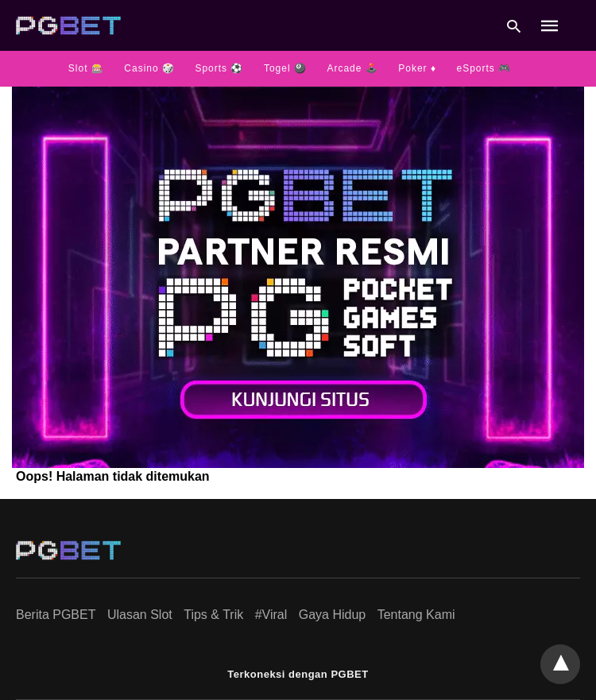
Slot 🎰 (86, 68)
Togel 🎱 (285, 68)
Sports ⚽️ (219, 68)
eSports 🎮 (484, 68)
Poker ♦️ (417, 68)
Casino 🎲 (149, 68)
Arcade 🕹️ (352, 68)
